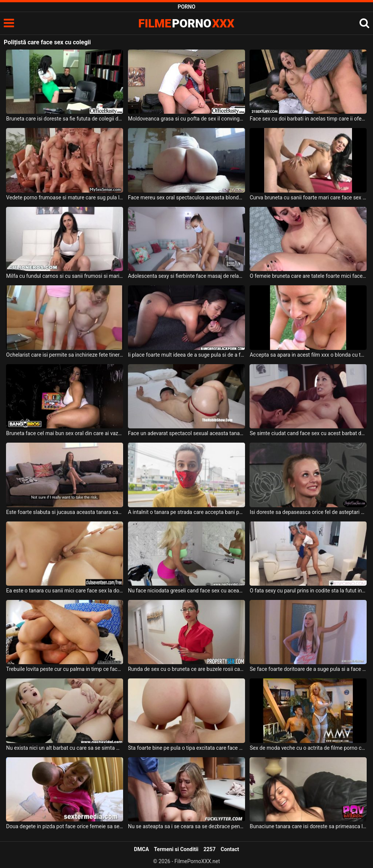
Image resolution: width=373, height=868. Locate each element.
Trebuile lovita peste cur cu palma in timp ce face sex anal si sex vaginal (65, 669)
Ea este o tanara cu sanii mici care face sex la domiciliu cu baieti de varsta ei (65, 591)
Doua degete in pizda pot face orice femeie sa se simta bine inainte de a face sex (65, 826)
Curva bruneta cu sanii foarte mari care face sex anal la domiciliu (308, 197)
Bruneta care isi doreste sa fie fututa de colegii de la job (65, 119)
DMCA (141, 849)
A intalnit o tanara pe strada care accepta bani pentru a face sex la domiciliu (186, 512)
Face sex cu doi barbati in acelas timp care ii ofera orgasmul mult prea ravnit (308, 119)
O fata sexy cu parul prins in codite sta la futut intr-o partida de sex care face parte (308, 591)
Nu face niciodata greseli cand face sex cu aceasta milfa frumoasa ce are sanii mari (186, 591)
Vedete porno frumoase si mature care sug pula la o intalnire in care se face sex (65, 197)
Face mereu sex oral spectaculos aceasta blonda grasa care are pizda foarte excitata (186, 197)
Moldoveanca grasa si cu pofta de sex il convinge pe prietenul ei (186, 119)
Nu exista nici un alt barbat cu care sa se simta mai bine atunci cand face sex (65, 748)
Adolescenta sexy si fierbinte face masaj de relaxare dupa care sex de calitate (186, 276)
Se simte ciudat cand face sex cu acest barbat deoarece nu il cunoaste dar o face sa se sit (308, 433)
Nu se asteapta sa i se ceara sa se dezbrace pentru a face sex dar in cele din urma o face (186, 826)
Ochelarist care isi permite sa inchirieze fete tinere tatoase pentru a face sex (65, 355)
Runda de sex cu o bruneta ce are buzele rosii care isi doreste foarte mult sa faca (186, 669)
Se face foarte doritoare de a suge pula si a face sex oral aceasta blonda (308, 669)
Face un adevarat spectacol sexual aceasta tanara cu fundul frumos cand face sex (186, 433)
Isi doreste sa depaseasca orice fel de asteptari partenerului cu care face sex (308, 512)
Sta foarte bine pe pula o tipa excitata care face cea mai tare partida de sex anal (186, 748)
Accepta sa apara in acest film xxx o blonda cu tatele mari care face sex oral (308, 355)
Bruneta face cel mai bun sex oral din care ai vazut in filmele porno (65, 433)
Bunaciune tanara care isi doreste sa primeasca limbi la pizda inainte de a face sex (308, 826)
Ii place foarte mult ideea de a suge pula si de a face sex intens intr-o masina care (186, 355)
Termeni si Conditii (176, 849)
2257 (209, 849)
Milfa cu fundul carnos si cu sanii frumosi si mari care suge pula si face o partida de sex (65, 276)
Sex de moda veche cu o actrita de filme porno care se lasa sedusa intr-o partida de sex (308, 748)
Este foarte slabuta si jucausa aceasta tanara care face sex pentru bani (65, 512)
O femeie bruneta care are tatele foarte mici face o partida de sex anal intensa (308, 276)
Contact (230, 849)
